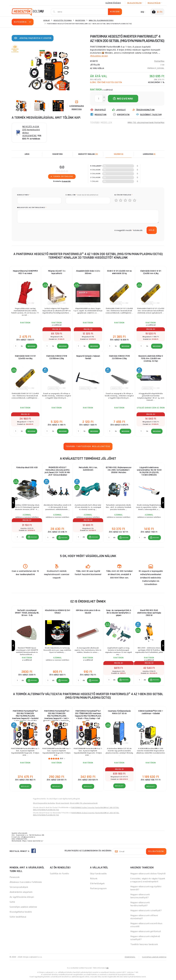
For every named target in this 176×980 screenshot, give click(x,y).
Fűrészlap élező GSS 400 (27, 467)
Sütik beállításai (18, 917)
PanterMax (159, 61)
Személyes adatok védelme (23, 907)
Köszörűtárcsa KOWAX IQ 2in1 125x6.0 (58, 612)
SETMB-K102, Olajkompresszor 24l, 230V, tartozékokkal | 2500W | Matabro (119, 470)
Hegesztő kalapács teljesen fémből (88, 357)
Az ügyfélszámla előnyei (22, 897)
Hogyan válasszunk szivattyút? (146, 910)
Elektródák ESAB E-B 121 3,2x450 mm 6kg (25, 357)
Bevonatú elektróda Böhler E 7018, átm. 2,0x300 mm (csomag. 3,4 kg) (151, 358)
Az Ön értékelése (123, 195)
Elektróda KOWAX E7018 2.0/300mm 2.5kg (119, 357)
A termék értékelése (62, 176)
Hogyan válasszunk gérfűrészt (146, 931)
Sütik (12, 902)
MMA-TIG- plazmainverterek (101, 20)
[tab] (119, 154)
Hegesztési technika (63, 20)
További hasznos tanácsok (144, 944)
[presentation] (38, 230)
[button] (32, 537)
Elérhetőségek (113, 3)
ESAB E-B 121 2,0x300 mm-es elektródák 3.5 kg (119, 272)
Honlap (47, 20)
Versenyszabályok (19, 887)
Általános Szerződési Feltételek (26, 882)
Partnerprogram (98, 888)
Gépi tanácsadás (98, 874)
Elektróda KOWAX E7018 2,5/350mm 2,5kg (57, 357)
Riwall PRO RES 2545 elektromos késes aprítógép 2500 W (149, 613)
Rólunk (94, 878)
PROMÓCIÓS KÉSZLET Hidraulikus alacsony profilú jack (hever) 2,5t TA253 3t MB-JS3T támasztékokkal (58, 471)
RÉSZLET (25, 786)
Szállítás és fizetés (60, 874)
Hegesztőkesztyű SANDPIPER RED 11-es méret (25, 272)
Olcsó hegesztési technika (44, 803)
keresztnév (24, 195)
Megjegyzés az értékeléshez (32, 207)
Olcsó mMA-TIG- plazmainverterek (84, 803)
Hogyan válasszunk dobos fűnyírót (148, 874)
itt (107, 968)
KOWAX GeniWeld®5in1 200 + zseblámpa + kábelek (151, 712)
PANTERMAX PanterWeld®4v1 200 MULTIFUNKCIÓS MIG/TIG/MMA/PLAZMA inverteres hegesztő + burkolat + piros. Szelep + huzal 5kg (25, 715)
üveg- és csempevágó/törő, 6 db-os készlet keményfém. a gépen (119, 613)
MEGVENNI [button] (34, 537)
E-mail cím (82, 195)
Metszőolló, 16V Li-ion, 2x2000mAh (88, 469)
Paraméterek (58, 154)
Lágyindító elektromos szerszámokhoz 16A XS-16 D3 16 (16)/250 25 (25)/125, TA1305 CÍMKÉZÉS (149, 471)
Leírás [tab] (27, 154)
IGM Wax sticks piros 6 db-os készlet (88, 612)
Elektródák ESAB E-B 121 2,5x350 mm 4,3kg (151, 272)
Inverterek (80, 20)
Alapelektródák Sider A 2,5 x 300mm (88, 272)
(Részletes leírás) (99, 56)
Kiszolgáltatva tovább (21, 912)
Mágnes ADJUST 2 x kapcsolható (57, 272)
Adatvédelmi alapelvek (21, 892)
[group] (27, 503)
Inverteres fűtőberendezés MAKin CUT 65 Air (119, 712)
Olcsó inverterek (62, 803)
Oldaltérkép (130, 957)
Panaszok (15, 877)
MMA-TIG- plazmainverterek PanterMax (146, 123)
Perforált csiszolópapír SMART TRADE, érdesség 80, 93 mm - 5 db (27, 613)
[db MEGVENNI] (17, 537)
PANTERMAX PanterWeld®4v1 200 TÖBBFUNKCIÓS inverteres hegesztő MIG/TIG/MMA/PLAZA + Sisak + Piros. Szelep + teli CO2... (88, 715)
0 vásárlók (66, 181)
